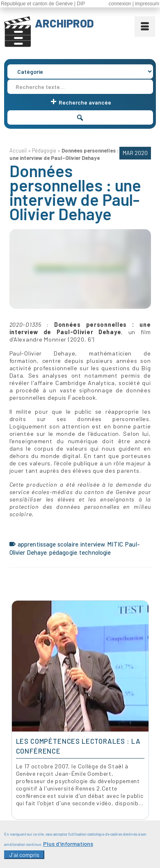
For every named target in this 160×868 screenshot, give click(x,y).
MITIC (115, 544)
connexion (120, 4)
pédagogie (63, 552)
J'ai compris (24, 855)
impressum (147, 4)
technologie (95, 552)
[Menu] (145, 27)
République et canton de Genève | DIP (43, 4)
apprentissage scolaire (48, 544)
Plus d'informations (68, 844)
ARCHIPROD (64, 23)
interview (93, 544)
